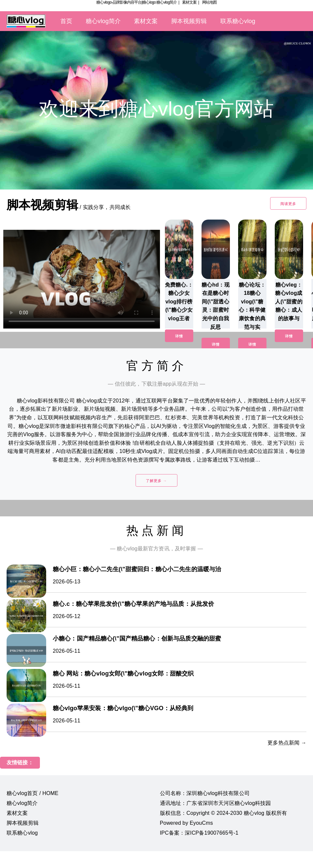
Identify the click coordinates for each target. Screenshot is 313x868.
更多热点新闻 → (287, 743)
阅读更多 (288, 204)
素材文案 (189, 2)
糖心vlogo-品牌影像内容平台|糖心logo (126, 2)
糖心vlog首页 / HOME (32, 793)
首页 (66, 21)
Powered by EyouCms (187, 823)
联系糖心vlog (238, 21)
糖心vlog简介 (167, 2)
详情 (179, 336)
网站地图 (209, 2)
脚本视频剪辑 (189, 21)
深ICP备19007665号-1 (212, 833)
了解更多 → (156, 481)
